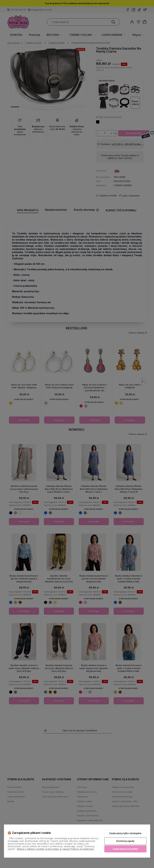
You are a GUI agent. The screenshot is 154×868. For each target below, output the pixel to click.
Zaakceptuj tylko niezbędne (125, 833)
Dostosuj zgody (125, 841)
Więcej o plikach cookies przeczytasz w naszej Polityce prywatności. (56, 849)
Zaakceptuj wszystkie (125, 849)
